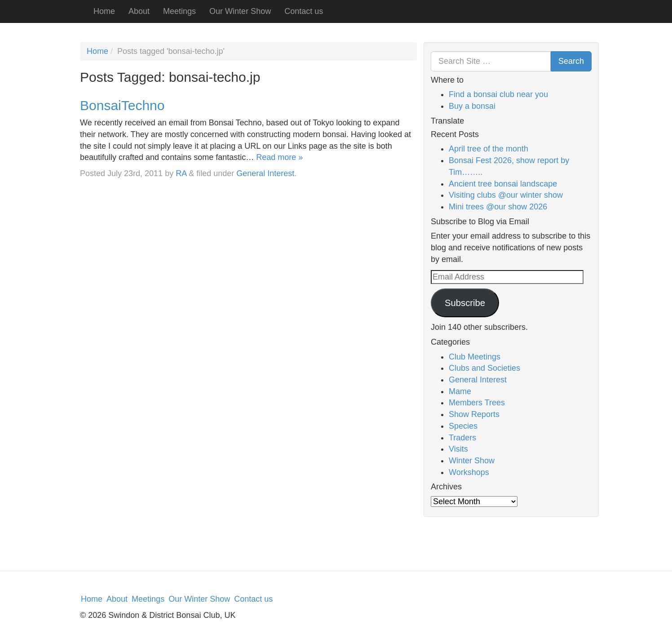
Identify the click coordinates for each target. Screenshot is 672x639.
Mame (460, 391)
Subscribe (465, 303)
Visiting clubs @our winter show (506, 195)
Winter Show (472, 461)
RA (181, 173)
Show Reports (474, 414)
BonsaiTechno (122, 105)
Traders (462, 438)
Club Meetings (475, 357)
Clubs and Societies (484, 368)
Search (571, 61)
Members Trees (477, 403)
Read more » (279, 157)
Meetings (179, 11)
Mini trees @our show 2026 (498, 207)
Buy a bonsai (472, 106)
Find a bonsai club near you (498, 94)
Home (104, 11)
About (139, 11)
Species (463, 426)
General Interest (265, 173)
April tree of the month (489, 149)
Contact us (304, 11)
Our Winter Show (240, 11)
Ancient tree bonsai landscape (503, 184)
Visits (458, 449)
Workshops (469, 472)
